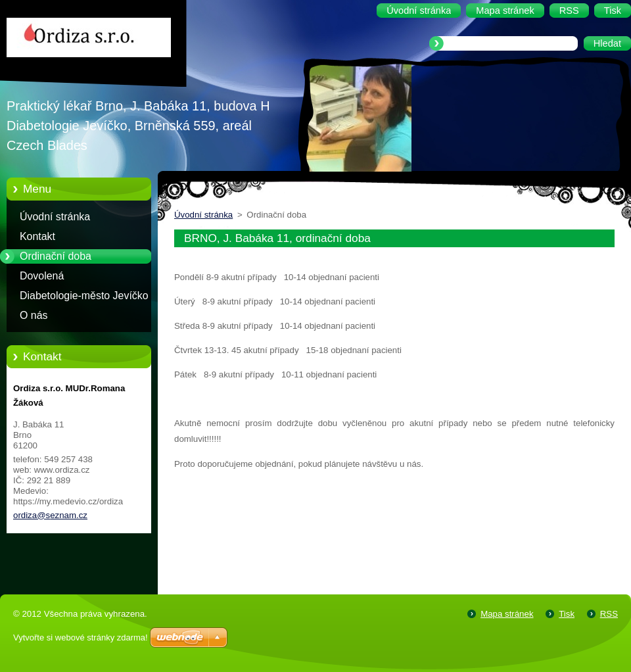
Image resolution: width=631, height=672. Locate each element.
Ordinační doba (56, 256)
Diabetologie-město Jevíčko (84, 296)
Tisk (567, 614)
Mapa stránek (507, 614)
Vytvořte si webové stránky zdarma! (81, 637)
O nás (34, 315)
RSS (609, 614)
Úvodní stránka (55, 217)
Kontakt (37, 236)
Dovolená (42, 276)
